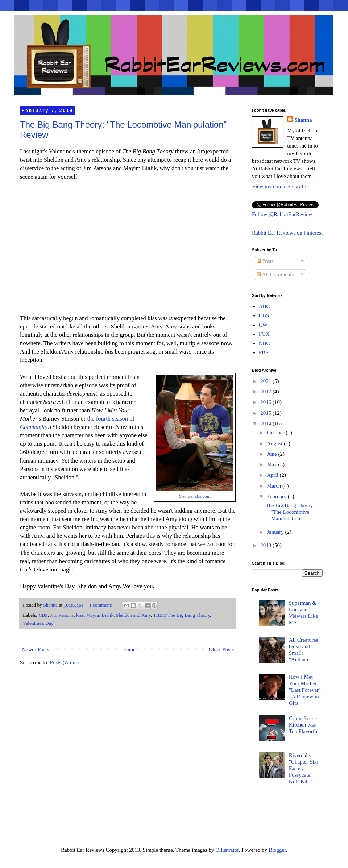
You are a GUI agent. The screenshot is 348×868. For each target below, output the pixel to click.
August (275, 443)
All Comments (275, 274)
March (275, 486)
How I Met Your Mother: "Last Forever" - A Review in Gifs (305, 690)
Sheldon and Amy (133, 615)
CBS (43, 615)
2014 (266, 423)
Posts (265, 261)
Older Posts (221, 649)
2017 (266, 392)
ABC (264, 306)
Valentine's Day (38, 623)
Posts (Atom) (65, 662)
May (272, 464)
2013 (266, 545)
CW (263, 325)
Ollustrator (227, 850)
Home (129, 649)
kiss (80, 615)
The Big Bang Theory (189, 615)
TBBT (159, 615)
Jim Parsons (62, 615)
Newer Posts (35, 649)
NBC (264, 343)
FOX (264, 334)
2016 (266, 402)
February (277, 496)
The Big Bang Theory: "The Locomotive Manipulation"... (290, 512)
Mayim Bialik (100, 615)
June (272, 454)
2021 (266, 381)
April (273, 475)
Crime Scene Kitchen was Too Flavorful (304, 725)
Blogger (277, 850)
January (276, 532)
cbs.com (203, 496)
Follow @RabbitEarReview (282, 214)
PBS (264, 352)
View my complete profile (280, 186)
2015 (266, 413)
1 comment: (101, 605)
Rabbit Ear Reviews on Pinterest (287, 233)
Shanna (303, 120)
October (276, 433)
